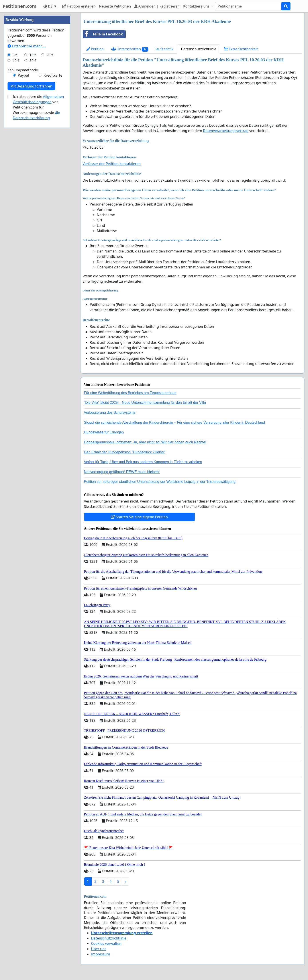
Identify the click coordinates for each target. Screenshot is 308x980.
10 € (33, 55)
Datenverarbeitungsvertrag (226, 131)
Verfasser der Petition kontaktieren (112, 164)
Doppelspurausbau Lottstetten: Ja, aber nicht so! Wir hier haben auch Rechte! (145, 442)
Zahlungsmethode (23, 70)
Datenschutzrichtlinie (199, 49)
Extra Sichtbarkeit (241, 49)
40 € (16, 61)
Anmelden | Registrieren (157, 6)
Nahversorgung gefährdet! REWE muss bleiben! (122, 472)
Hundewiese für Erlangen (104, 432)
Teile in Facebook (103, 34)
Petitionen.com (20, 6)
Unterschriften (130, 49)
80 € (33, 61)
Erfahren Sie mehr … (27, 46)
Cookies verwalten (106, 943)
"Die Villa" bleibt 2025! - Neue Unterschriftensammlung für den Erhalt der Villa (145, 403)
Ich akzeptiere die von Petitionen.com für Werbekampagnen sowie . (38, 107)
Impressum (101, 954)
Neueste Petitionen (115, 6)
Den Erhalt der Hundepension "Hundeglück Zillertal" (125, 452)
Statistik (165, 49)
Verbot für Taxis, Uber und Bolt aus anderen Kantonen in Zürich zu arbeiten (143, 462)
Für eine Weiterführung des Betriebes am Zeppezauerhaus (130, 393)
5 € (15, 55)
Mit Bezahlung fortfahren (31, 86)
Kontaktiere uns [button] (197, 6)
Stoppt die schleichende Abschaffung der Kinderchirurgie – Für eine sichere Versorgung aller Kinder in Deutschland (175, 422)
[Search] (248, 6)
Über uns (99, 949)
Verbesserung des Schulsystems (110, 412)
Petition (95, 49)
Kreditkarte (53, 75)
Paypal (23, 75)
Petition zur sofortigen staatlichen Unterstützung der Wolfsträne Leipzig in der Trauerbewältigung (160, 482)
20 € (50, 55)
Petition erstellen (79, 6)
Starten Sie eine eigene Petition (139, 517)
